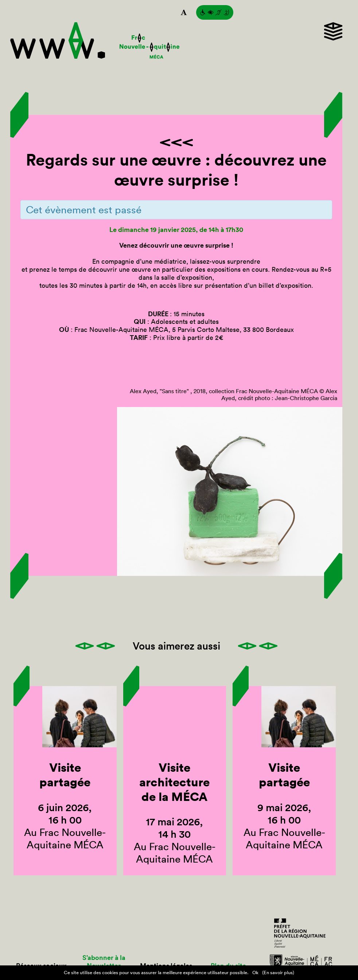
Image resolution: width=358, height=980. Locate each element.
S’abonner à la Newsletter (104, 962)
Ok (255, 973)
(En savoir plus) (278, 973)
